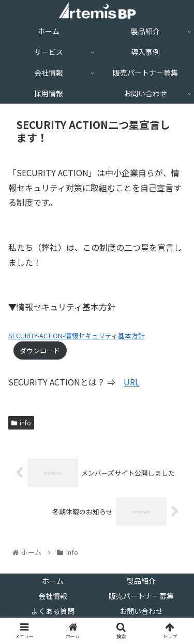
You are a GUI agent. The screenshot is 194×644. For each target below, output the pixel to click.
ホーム (53, 581)
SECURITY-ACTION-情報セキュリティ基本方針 (77, 335)
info (21, 423)
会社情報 (53, 596)
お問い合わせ (141, 611)
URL (132, 382)
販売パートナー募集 (141, 596)
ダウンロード (40, 350)
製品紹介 (141, 581)
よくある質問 (53, 611)
